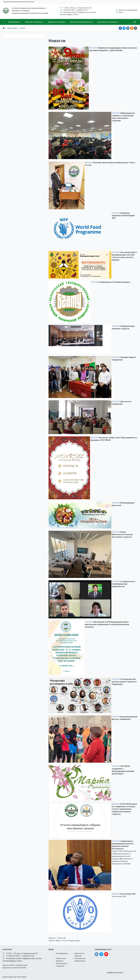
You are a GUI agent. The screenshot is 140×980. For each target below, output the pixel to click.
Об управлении (62, 953)
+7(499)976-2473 (81, 10)
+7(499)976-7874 (69, 10)
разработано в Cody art (115, 973)
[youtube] (106, 954)
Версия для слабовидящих (128, 10)
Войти (121, 12)
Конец (77, 941)
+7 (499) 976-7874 (13, 956)
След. (71, 941)
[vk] (97, 954)
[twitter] (101, 954)
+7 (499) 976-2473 (28, 956)
